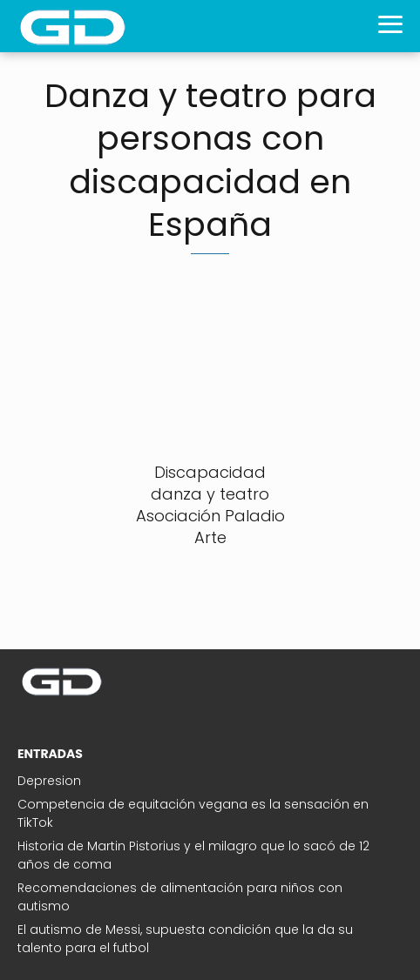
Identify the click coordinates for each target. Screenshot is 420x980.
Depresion (49, 781)
